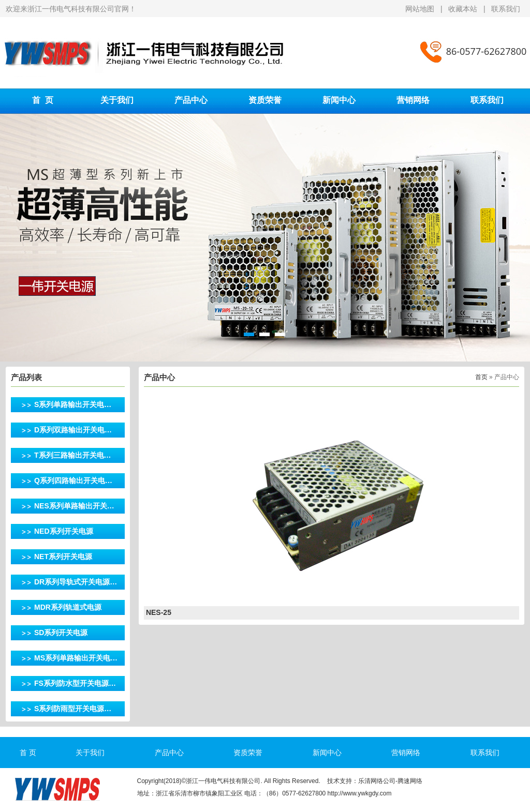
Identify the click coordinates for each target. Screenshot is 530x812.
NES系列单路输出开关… (74, 506)
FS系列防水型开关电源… (75, 683)
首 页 (43, 100)
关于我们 (117, 100)
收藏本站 (463, 9)
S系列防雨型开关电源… (73, 709)
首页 (481, 377)
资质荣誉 (265, 100)
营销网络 (413, 100)
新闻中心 (339, 100)
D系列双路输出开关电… (73, 430)
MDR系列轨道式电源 (68, 607)
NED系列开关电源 (64, 531)
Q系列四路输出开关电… (73, 480)
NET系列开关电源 (63, 557)
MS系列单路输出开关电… (76, 658)
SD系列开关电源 (61, 633)
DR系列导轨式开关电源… (76, 582)
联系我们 (506, 9)
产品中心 (191, 100)
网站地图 (421, 9)
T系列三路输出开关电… (73, 455)
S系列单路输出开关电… (73, 404)
